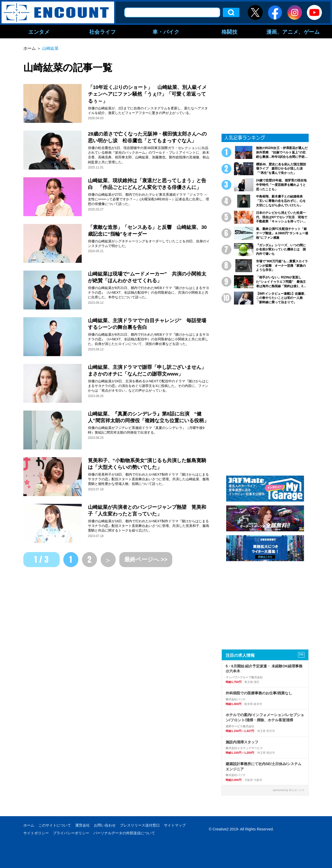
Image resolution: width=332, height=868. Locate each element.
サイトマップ (175, 825)
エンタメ (39, 32)
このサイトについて (55, 825)
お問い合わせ (105, 825)
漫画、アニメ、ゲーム (293, 32)
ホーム (29, 825)
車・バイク (166, 32)
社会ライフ (103, 32)
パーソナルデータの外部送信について (124, 833)
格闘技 (230, 32)
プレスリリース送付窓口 (140, 825)
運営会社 (82, 825)
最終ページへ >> (146, 559)
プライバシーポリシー (71, 833)
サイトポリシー (36, 833)
